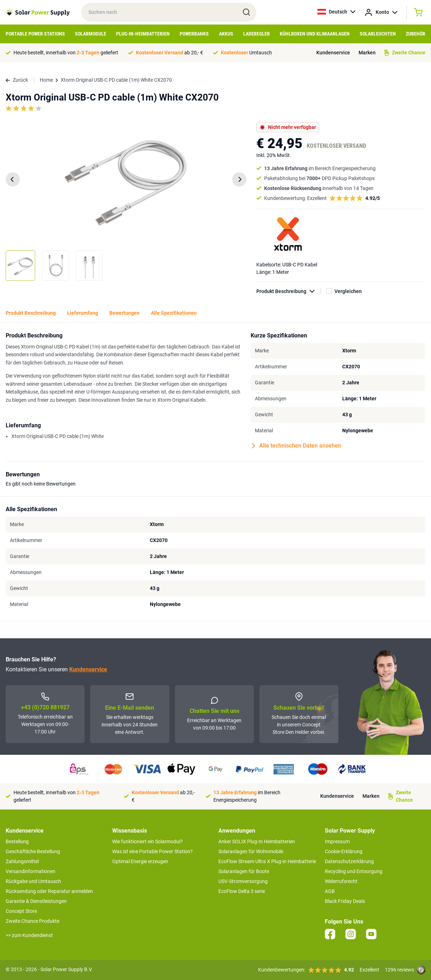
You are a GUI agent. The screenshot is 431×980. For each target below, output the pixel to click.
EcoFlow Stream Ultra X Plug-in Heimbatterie (267, 861)
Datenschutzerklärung (349, 861)
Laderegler (257, 34)
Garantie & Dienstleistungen (36, 901)
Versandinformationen (31, 871)
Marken (367, 53)
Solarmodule (91, 34)
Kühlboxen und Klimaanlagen (315, 34)
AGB (330, 891)
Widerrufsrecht (341, 881)
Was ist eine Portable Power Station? (152, 851)
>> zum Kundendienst (29, 935)
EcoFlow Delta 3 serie (242, 891)
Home (46, 80)
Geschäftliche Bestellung (33, 851)
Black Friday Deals (345, 901)
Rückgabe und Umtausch (33, 881)
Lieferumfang (83, 313)
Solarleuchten (378, 34)
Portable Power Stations (35, 34)
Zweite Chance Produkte (32, 921)
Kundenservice (333, 53)
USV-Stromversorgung (243, 881)
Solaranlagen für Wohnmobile (251, 851)
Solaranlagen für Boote (244, 871)
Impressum (337, 841)
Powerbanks (194, 34)
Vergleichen (348, 291)
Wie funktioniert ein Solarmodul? (148, 841)
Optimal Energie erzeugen (140, 861)
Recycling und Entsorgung (354, 871)
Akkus (226, 34)
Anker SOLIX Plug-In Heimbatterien (257, 841)
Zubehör (416, 34)
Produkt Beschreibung (289, 291)
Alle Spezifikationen (174, 313)
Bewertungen (124, 313)
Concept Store (21, 911)
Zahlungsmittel (22, 861)
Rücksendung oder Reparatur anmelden (49, 891)
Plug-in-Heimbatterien (143, 34)
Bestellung (17, 841)
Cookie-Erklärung (344, 851)
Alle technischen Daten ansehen (297, 446)
